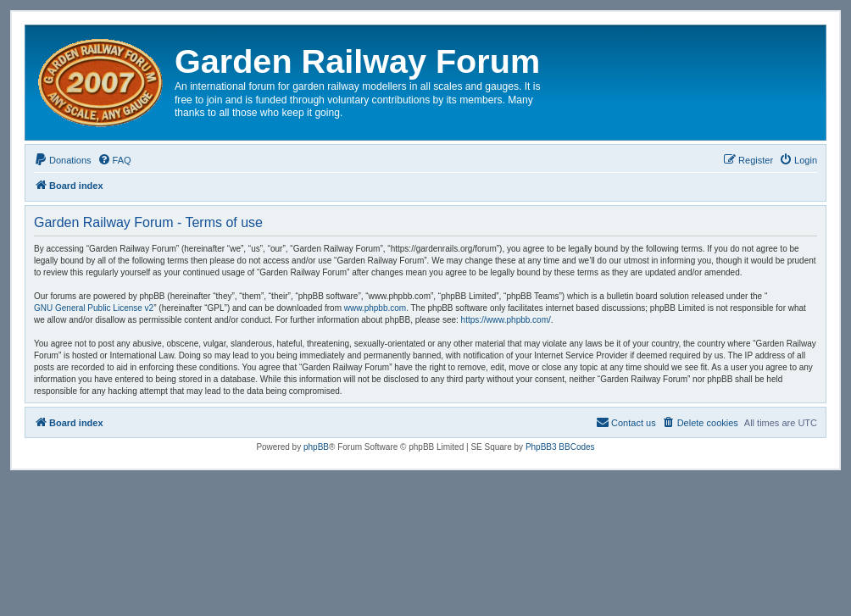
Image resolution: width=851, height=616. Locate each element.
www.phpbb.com (375, 308)
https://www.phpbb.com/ (506, 320)
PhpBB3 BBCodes (560, 447)
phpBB (316, 447)
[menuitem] (63, 160)
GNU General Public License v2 (94, 308)
